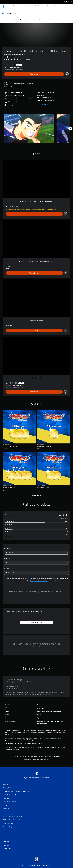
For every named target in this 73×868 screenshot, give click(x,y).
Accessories (32, 6)
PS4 (18, 6)
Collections (13, 18)
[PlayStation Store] (10, 11)
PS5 (14, 6)
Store (45, 6)
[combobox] (36, 551)
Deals (22, 18)
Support (51, 6)
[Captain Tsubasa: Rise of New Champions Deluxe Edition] (29, 127)
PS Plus (24, 6)
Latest (5, 18)
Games (8, 6)
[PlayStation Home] (4, 6)
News (39, 6)
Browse (42, 18)
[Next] (70, 127)
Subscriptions (32, 18)
